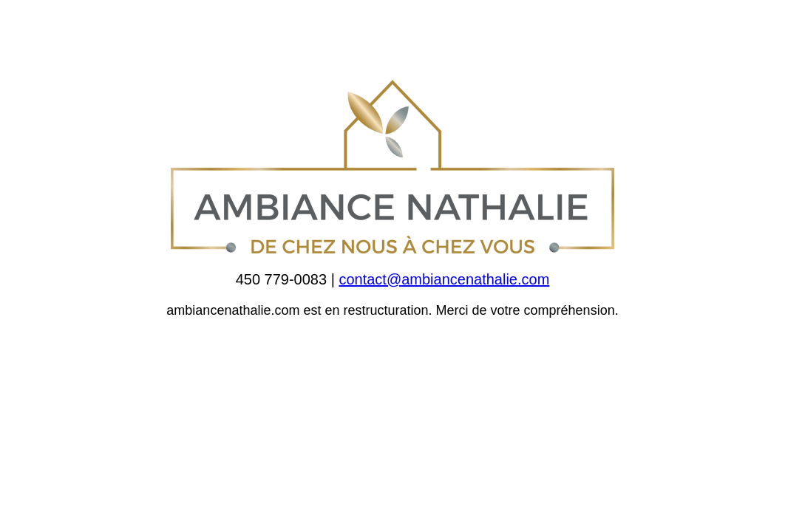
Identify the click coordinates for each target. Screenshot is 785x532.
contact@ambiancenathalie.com (444, 279)
